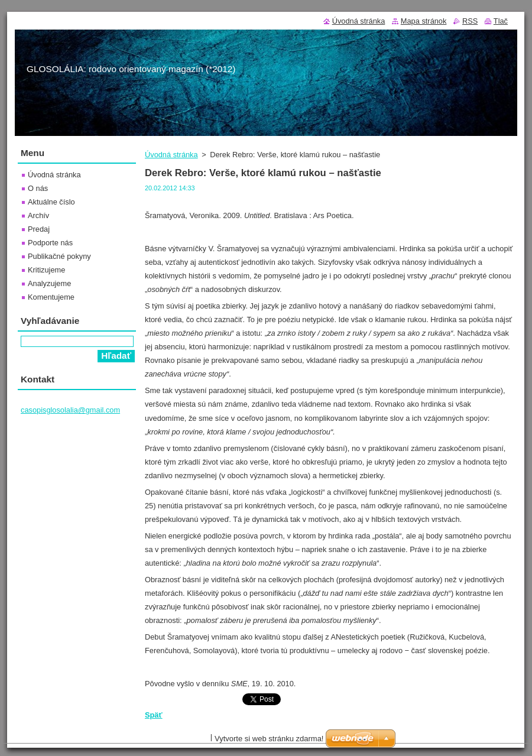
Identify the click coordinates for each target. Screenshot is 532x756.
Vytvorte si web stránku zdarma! (269, 739)
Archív (38, 215)
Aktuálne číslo (51, 202)
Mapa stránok (424, 21)
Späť (154, 715)
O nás (38, 188)
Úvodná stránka (171, 155)
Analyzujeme (49, 283)
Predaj (39, 229)
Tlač (501, 21)
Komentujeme (51, 297)
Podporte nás (50, 243)
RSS (470, 21)
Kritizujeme (46, 270)
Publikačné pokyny (59, 256)
